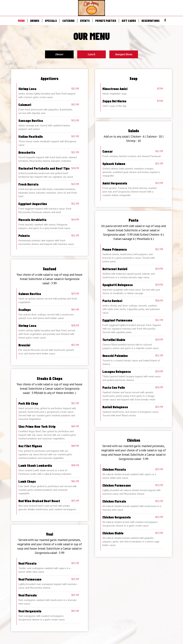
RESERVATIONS (151, 21)
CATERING (68, 21)
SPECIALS (51, 21)
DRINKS (35, 21)
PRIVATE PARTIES (106, 21)
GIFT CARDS (129, 21)
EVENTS (85, 21)
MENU (21, 21)
